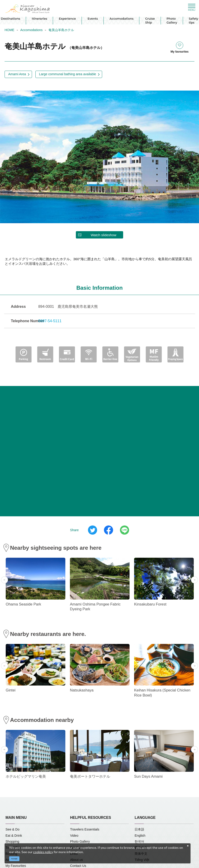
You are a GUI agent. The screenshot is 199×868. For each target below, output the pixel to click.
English (140, 836)
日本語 (139, 829)
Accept (14, 859)
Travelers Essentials (85, 829)
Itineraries (39, 19)
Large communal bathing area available (68, 74)
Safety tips (193, 20)
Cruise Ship (150, 20)
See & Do (12, 829)
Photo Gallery (172, 20)
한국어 (139, 841)
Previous (5, 580)
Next (194, 580)
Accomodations (121, 19)
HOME (9, 30)
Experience (67, 19)
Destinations (10, 19)
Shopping (12, 841)
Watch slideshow (103, 235)
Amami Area (17, 74)
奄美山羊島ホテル (61, 30)
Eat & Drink (14, 836)
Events (93, 19)
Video (74, 836)
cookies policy (43, 852)
